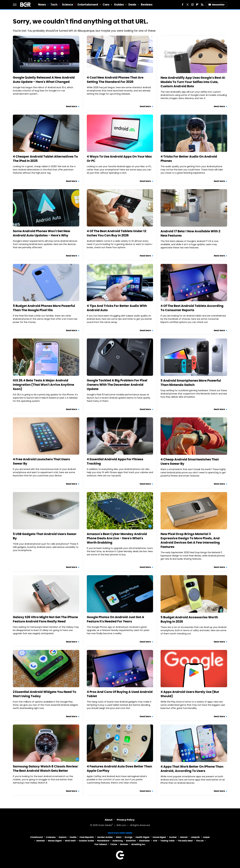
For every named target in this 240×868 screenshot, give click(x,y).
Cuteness (51, 837)
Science (68, 5)
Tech (54, 5)
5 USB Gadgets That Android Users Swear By (45, 536)
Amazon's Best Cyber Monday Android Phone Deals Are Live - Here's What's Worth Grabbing (117, 538)
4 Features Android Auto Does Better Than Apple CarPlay (119, 769)
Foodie (73, 837)
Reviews (147, 5)
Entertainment (88, 5)
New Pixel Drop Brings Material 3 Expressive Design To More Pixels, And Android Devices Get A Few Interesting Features (190, 540)
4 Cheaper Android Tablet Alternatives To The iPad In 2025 (45, 159)
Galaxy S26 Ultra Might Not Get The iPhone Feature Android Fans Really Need (45, 619)
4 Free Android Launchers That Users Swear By (41, 461)
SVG (155, 841)
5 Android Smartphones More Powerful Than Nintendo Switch (191, 383)
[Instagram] (192, 5)
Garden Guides (105, 837)
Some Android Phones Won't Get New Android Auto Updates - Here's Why (41, 233)
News (42, 5)
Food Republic (87, 837)
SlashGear (144, 841)
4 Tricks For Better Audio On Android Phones (189, 159)
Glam (119, 837)
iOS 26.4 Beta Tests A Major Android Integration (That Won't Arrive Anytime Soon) (43, 385)
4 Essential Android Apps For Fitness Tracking (115, 461)
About (109, 820)
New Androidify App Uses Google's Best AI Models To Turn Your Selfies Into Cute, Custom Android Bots (193, 82)
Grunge (128, 837)
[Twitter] (187, 5)
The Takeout (101, 844)
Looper (206, 837)
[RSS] (202, 5)
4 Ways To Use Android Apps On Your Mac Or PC (119, 159)
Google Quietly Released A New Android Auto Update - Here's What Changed (44, 80)
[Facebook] (183, 5)
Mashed (41, 841)
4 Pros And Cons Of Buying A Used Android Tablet (120, 694)
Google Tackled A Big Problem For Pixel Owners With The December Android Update (117, 385)
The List (200, 841)
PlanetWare (103, 841)
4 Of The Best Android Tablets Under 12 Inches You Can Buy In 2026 (116, 233)
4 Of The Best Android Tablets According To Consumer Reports (192, 308)
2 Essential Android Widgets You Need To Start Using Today (45, 694)
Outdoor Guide (86, 841)
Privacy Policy (126, 820)
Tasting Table (167, 841)
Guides (119, 5)
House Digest (159, 837)
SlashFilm (131, 841)
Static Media (105, 825)
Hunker (173, 837)
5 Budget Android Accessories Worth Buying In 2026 (189, 619)
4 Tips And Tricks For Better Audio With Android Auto (117, 308)
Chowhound (36, 837)
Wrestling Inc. (139, 844)
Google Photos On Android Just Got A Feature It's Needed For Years (115, 619)
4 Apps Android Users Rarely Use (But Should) (190, 694)
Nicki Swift (70, 841)
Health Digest (142, 837)
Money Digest (55, 841)
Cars (106, 5)
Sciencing (118, 841)
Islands (184, 837)
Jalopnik (195, 837)
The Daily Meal (185, 841)
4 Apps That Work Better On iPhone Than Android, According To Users (192, 769)
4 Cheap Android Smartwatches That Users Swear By (190, 462)
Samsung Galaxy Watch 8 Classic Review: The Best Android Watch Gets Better (46, 769)
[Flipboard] (197, 5)
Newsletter (217, 5)
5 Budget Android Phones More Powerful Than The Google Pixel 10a (44, 308)
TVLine (114, 844)
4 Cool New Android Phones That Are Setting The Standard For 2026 (115, 80)
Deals (132, 5)
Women (124, 844)
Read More (71, 106)
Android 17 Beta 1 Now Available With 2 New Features (190, 233)
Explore (63, 837)
